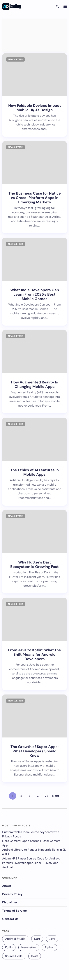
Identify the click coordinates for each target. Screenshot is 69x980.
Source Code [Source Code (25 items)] (14, 956)
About (7, 886)
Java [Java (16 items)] (52, 939)
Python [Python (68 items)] (50, 947)
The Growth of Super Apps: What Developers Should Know (34, 751)
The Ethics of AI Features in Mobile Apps (34, 472)
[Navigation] (65, 6)
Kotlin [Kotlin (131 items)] (9, 947)
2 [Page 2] (21, 796)
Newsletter (15, 59)
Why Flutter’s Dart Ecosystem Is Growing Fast (34, 564)
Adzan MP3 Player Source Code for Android (31, 858)
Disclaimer (10, 902)
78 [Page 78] (47, 796)
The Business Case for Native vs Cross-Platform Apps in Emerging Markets (35, 198)
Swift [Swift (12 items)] (35, 956)
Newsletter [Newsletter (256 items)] (29, 947)
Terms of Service (15, 911)
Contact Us (10, 919)
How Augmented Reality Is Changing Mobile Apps (34, 384)
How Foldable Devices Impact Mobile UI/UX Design (35, 108)
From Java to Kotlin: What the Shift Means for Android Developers (34, 654)
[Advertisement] (34, 35)
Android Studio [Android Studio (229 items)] (15, 939)
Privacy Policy (12, 894)
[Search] (57, 6)
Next (56, 796)
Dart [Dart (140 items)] (37, 939)
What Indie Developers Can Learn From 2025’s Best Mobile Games (35, 294)
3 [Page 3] (30, 796)
